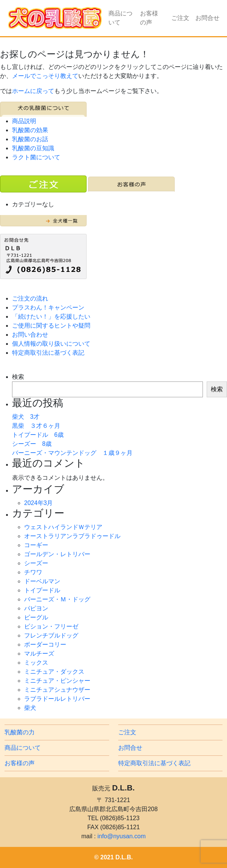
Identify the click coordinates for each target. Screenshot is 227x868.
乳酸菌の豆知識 (33, 148)
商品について (120, 18)
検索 (18, 377)
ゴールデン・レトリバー (57, 554)
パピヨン (36, 608)
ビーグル (36, 617)
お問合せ (207, 18)
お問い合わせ (30, 335)
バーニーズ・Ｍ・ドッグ (57, 599)
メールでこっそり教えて (45, 76)
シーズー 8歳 (32, 444)
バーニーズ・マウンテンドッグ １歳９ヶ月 (72, 453)
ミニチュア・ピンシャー (57, 681)
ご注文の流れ (30, 298)
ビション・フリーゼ (51, 626)
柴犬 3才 (26, 417)
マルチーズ (39, 654)
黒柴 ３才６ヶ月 (36, 426)
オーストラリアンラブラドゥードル (72, 536)
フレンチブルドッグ (51, 635)
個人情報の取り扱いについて (51, 344)
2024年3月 (39, 503)
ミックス (36, 663)
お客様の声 (149, 18)
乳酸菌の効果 (30, 130)
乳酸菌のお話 (30, 139)
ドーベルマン (42, 581)
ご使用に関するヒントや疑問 (51, 326)
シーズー (36, 563)
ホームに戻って (33, 91)
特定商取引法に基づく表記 (48, 353)
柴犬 (30, 708)
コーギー (36, 545)
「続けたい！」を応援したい (51, 317)
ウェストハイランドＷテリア (63, 527)
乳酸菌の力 (20, 732)
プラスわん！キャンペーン (48, 307)
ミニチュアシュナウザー (57, 690)
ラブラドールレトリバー (57, 699)
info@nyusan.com (122, 836)
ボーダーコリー (45, 645)
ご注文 (180, 18)
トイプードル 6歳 (38, 435)
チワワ (33, 572)
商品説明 (24, 121)
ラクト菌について (36, 157)
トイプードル (42, 590)
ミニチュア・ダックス (54, 672)
